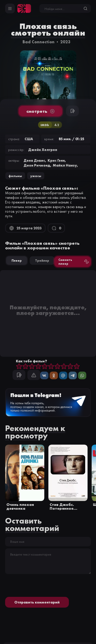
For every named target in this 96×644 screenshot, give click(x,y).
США (29, 139)
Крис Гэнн (56, 160)
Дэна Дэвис (34, 160)
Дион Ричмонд (37, 165)
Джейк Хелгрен (43, 150)
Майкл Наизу (65, 165)
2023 (65, 42)
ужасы (36, 176)
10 (77, 367)
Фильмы (15, 176)
